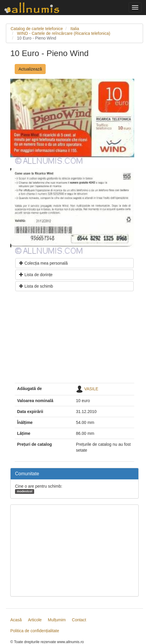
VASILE (91, 389)
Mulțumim (57, 620)
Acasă (16, 620)
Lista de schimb (36, 286)
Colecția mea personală (43, 263)
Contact (79, 620)
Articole (35, 620)
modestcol (25, 491)
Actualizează (30, 69)
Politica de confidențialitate (35, 631)
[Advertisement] (74, 339)
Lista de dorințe (36, 275)
